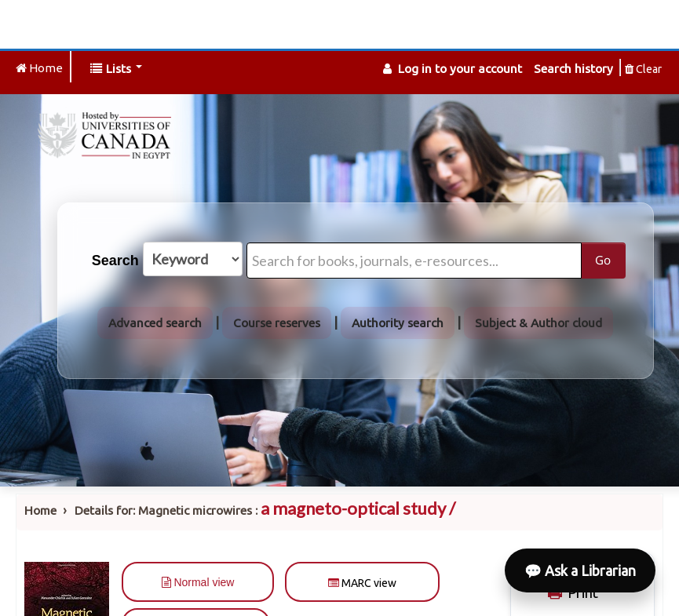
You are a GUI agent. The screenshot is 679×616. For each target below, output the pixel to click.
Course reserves (277, 323)
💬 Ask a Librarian (580, 570)
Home (40, 510)
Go (603, 260)
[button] (116, 69)
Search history (573, 69)
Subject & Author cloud (538, 323)
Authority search (398, 323)
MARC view (362, 583)
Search (115, 261)
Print (571, 592)
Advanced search (155, 323)
